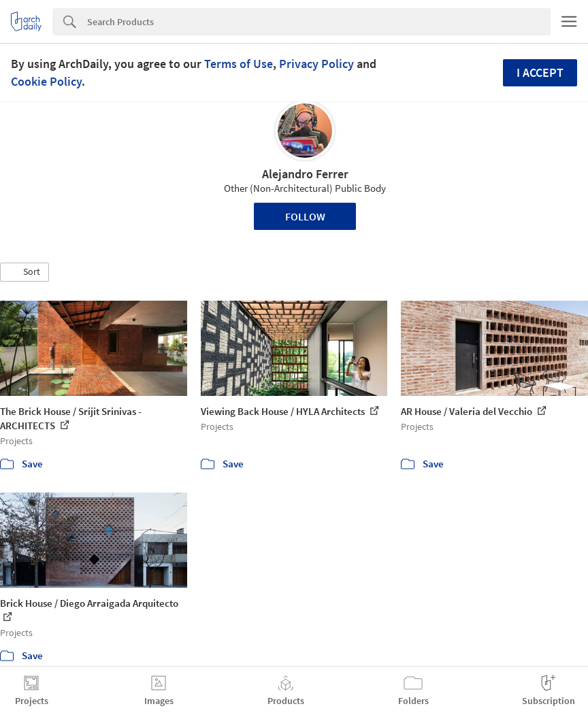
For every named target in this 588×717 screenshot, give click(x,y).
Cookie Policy (46, 81)
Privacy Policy (316, 64)
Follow (305, 216)
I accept (540, 72)
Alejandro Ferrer (305, 174)
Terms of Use (239, 64)
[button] (24, 272)
